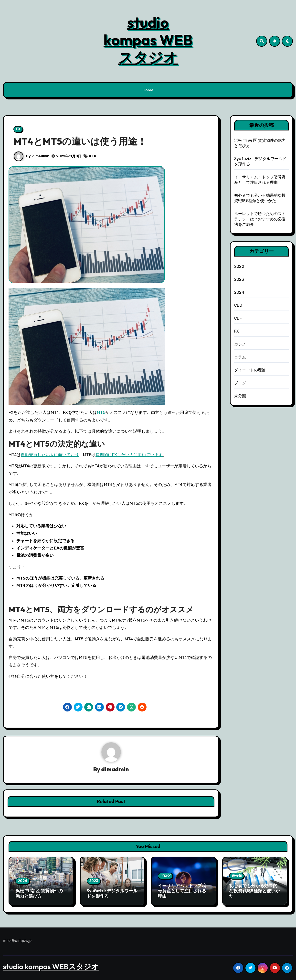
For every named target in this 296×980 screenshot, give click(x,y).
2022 (239, 266)
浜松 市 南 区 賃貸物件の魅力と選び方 (39, 894)
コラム (240, 357)
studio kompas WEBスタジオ (148, 40)
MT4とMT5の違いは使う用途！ (80, 141)
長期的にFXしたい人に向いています (129, 455)
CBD (238, 305)
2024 (239, 292)
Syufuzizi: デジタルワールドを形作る (112, 894)
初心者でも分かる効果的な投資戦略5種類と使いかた (254, 891)
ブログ (240, 383)
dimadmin (41, 156)
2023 (239, 279)
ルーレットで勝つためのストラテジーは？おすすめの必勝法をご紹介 (260, 219)
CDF (238, 318)
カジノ (240, 344)
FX (18, 129)
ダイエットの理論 (250, 370)
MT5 (101, 412)
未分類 (240, 396)
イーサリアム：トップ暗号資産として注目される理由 (182, 891)
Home (148, 90)
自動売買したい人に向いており (50, 455)
